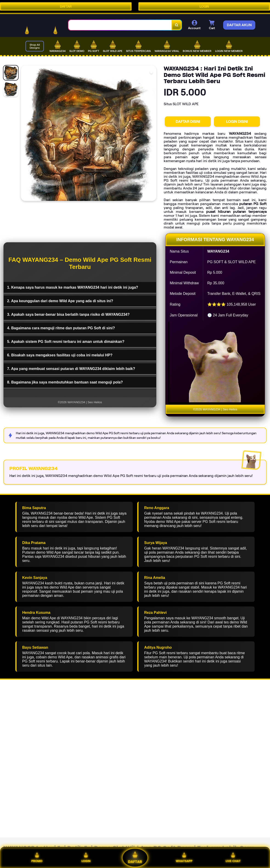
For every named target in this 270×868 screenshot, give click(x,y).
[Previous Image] (25, 134)
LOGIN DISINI (237, 122)
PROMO (37, 858)
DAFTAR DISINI (188, 122)
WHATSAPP (184, 858)
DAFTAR (66, 6)
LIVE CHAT (233, 858)
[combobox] (120, 25)
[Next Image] (153, 134)
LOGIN (204, 6)
